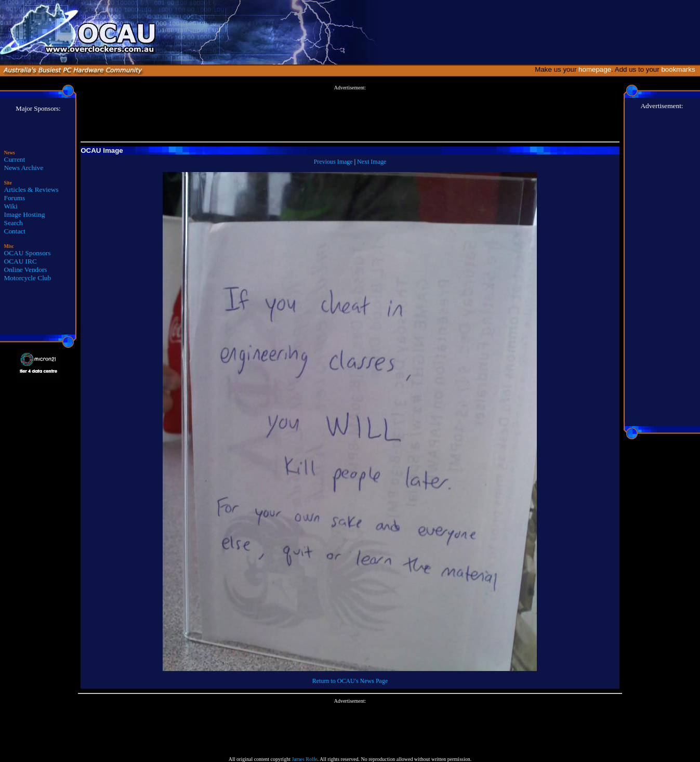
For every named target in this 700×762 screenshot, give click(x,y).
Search (14, 223)
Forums (15, 198)
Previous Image (333, 162)
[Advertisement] (350, 114)
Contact (15, 231)
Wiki (11, 206)
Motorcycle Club (28, 278)
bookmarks (680, 69)
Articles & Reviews (31, 189)
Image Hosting (25, 214)
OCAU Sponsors (28, 253)
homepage (595, 69)
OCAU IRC (21, 261)
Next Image (372, 162)
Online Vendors (26, 270)
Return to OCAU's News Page (350, 681)
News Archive (24, 168)
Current (15, 159)
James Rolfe (304, 759)
